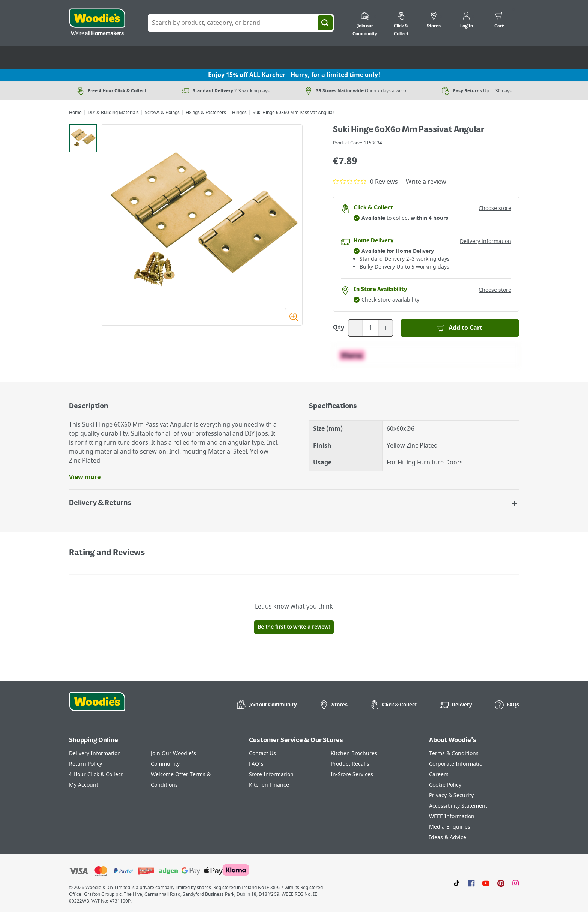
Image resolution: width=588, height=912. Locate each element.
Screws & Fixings (162, 113)
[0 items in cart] (499, 21)
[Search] (325, 23)
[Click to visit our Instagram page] (515, 883)
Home (75, 113)
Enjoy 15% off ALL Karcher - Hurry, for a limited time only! (294, 75)
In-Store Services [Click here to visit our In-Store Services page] (352, 775)
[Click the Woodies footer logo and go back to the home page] (97, 706)
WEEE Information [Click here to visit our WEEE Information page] (452, 817)
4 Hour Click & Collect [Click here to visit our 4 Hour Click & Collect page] (96, 775)
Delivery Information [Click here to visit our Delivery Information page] (95, 753)
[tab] (83, 138)
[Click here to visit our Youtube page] (486, 883)
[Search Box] (241, 23)
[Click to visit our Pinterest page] (501, 883)
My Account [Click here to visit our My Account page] (84, 785)
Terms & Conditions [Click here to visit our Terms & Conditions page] (454, 753)
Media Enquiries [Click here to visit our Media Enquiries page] (450, 827)
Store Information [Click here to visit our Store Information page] (271, 775)
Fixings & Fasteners (206, 113)
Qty (339, 328)
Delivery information (485, 241)
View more (85, 477)
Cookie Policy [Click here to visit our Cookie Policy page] (445, 785)
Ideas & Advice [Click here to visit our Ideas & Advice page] (448, 838)
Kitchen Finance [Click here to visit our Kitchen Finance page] (269, 785)
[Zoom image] (294, 317)
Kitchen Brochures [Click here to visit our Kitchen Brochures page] (354, 753)
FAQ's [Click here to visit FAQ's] (256, 764)
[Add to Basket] (460, 328)
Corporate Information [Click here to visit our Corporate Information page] (457, 764)
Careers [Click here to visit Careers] (439, 775)
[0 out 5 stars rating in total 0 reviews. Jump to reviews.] (365, 182)
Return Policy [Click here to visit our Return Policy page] (85, 764)
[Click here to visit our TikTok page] (457, 883)
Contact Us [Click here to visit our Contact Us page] (262, 753)
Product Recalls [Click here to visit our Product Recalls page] (350, 764)
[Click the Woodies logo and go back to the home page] (97, 23)
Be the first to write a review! (294, 627)
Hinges (239, 113)
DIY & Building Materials (113, 113)
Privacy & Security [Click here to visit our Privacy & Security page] (451, 796)
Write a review (426, 182)
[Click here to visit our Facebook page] (471, 883)
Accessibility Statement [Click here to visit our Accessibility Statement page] (458, 806)
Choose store (495, 208)
